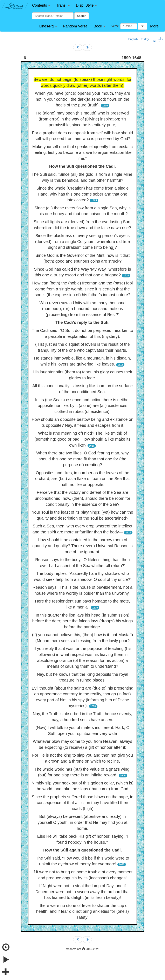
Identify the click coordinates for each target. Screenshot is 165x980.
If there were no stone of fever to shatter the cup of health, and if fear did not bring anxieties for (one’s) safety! (83, 911)
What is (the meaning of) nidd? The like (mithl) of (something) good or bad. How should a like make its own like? (83, 439)
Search (82, 16)
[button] (41, 5)
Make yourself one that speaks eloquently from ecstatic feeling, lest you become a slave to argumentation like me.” (82, 153)
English (133, 39)
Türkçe (145, 39)
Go (142, 26)
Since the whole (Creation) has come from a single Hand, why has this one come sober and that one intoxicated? (83, 194)
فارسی (158, 39)
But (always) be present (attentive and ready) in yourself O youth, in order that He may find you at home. (83, 822)
